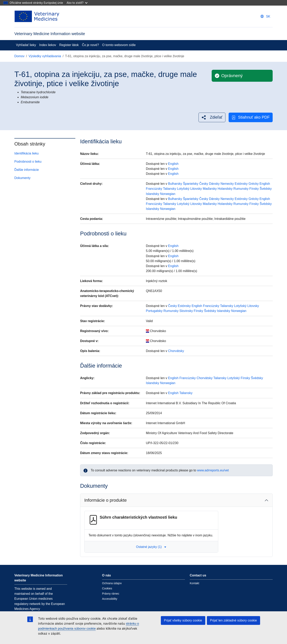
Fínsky (254, 189)
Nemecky (227, 184)
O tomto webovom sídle (119, 45)
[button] (212, 117)
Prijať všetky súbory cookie (183, 620)
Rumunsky (241, 189)
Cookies (107, 588)
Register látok (69, 45)
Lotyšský (183, 189)
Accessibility (110, 599)
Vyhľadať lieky (26, 45)
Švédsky (266, 189)
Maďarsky (210, 189)
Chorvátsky (176, 351)
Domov (19, 56)
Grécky (254, 184)
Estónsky (241, 184)
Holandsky (225, 189)
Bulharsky (175, 184)
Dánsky (214, 184)
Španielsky (191, 184)
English (173, 164)
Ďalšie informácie (27, 170)
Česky (204, 184)
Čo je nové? (90, 45)
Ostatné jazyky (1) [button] (151, 547)
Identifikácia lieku (27, 153)
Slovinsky (186, 311)
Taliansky (170, 189)
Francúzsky (154, 189)
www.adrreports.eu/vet (213, 470)
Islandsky (153, 194)
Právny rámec (111, 594)
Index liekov (48, 45)
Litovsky (196, 189)
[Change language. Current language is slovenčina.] (265, 16)
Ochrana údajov (112, 583)
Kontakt (194, 583)
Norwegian (168, 194)
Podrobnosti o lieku (28, 162)
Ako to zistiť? (77, 3)
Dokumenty (22, 178)
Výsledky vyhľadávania (45, 56)
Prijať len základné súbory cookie (233, 620)
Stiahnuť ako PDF (251, 117)
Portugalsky (154, 311)
